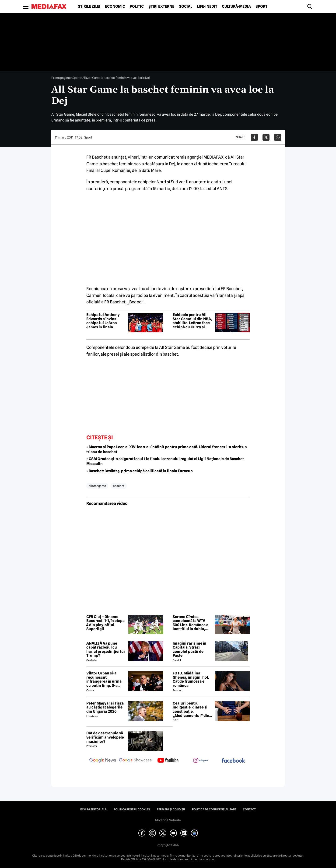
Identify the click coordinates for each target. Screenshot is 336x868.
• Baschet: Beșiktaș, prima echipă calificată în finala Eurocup (140, 471)
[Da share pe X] (266, 137)
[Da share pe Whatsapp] (278, 137)
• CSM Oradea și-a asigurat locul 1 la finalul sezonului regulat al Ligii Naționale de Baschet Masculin (165, 461)
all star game (97, 486)
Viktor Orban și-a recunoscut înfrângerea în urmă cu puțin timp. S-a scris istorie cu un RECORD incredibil (104, 679)
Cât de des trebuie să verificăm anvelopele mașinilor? (105, 737)
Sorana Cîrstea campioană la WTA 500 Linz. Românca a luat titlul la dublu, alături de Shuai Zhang (191, 623)
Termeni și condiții (171, 809)
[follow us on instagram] (201, 761)
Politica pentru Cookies (132, 809)
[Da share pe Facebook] (254, 137)
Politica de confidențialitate (214, 809)
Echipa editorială (93, 809)
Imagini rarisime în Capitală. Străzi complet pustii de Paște (189, 649)
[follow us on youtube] (168, 761)
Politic (137, 7)
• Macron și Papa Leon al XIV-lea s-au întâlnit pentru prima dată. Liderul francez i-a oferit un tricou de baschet (167, 449)
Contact (249, 809)
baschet (119, 486)
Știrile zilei (89, 7)
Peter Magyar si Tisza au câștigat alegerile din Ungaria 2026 (105, 707)
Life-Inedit (207, 7)
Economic (115, 7)
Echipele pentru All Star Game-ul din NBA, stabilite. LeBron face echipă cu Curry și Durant (192, 321)
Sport (261, 7)
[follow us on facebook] (233, 761)
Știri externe (161, 7)
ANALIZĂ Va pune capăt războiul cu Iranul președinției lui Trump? (106, 649)
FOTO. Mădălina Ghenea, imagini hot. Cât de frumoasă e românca (191, 679)
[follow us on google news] (103, 761)
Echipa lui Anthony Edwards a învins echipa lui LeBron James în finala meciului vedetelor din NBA (103, 321)
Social (186, 7)
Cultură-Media (236, 7)
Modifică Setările (168, 820)
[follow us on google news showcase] (135, 761)
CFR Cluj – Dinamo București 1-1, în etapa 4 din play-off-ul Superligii (105, 623)
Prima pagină (61, 78)
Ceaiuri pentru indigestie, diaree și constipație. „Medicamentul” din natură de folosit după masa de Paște (192, 709)
